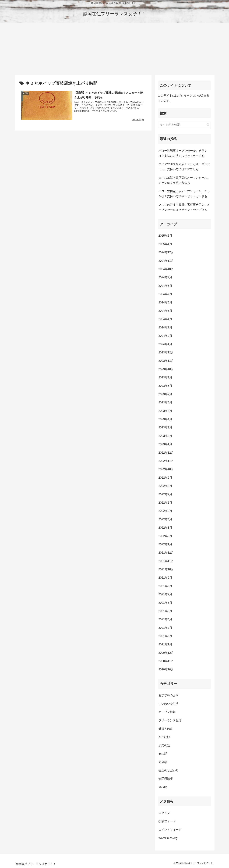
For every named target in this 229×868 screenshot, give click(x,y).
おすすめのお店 (169, 695)
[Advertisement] (115, 49)
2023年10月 (166, 369)
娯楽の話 (164, 745)
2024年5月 (165, 311)
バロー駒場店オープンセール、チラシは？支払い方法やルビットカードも (183, 153)
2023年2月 (165, 436)
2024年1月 (165, 344)
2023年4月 (165, 419)
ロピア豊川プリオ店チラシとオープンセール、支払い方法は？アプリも (184, 167)
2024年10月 (166, 269)
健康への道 (166, 729)
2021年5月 (165, 611)
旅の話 (163, 754)
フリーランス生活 (170, 720)
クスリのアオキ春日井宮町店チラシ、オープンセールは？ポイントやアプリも (184, 207)
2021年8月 (165, 586)
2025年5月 (165, 236)
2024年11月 (166, 261)
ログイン (164, 813)
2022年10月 (166, 469)
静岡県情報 (166, 779)
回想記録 (164, 737)
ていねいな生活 (169, 704)
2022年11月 (166, 461)
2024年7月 (165, 294)
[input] (185, 125)
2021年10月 (166, 569)
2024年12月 (166, 252)
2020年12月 (166, 653)
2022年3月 (165, 528)
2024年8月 (165, 286)
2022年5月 (165, 511)
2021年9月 (165, 578)
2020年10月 (166, 669)
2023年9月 (165, 377)
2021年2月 (165, 636)
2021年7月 (165, 594)
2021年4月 (165, 619)
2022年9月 (165, 478)
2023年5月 (165, 411)
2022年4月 (165, 519)
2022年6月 (165, 503)
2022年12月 (166, 453)
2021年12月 (166, 553)
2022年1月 (165, 544)
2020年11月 (166, 661)
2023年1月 (165, 444)
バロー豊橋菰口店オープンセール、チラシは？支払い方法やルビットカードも (184, 194)
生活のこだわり (169, 770)
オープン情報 (167, 712)
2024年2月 (165, 336)
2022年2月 (165, 536)
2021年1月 (165, 644)
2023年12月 (166, 352)
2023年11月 (166, 361)
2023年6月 (165, 402)
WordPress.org (168, 838)
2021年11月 (166, 561)
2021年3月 (165, 628)
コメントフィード (170, 830)
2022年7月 (165, 494)
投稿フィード (167, 821)
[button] (208, 125)
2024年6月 (165, 302)
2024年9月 (165, 277)
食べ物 (163, 787)
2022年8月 (165, 486)
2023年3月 (165, 427)
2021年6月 (165, 603)
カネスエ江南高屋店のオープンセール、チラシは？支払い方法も (184, 180)
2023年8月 (165, 386)
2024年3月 (165, 327)
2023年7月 (165, 394)
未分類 (163, 762)
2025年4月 (165, 244)
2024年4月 (165, 319)
